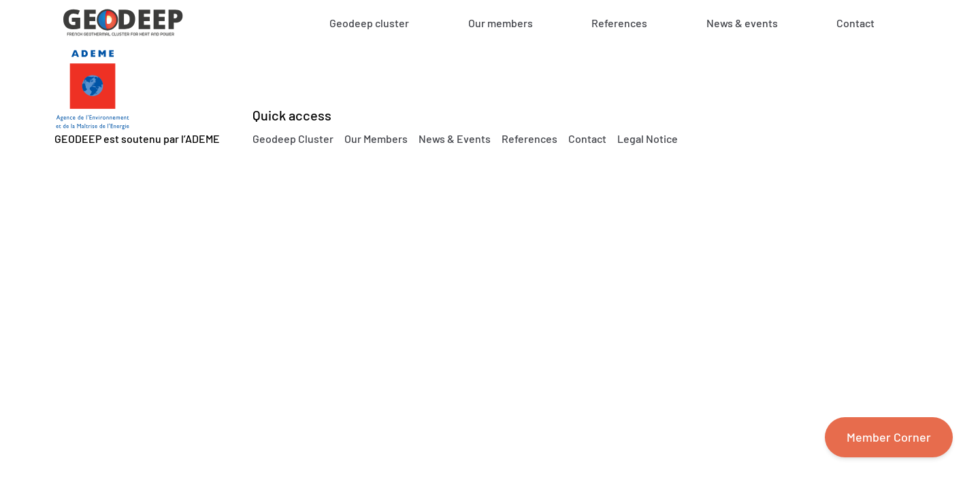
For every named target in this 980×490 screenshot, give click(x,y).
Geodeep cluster (369, 23)
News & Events (455, 138)
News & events (742, 23)
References (619, 23)
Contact (855, 23)
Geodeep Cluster (293, 138)
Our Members (376, 138)
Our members (501, 23)
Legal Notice (648, 138)
